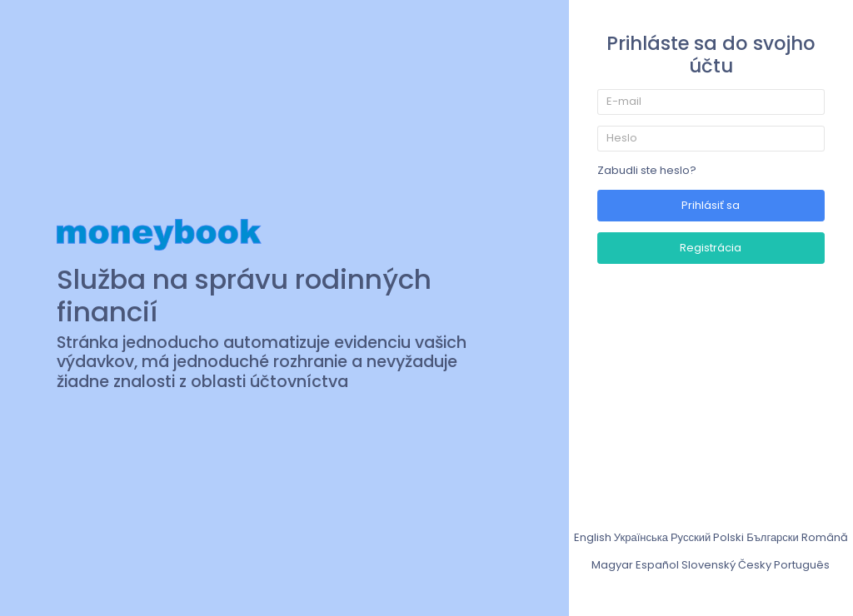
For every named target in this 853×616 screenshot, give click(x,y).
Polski (728, 537)
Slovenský (708, 565)
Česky (755, 565)
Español (657, 565)
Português (802, 565)
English (593, 537)
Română (825, 537)
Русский (691, 537)
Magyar (612, 565)
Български (773, 537)
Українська (641, 537)
